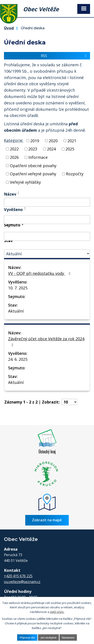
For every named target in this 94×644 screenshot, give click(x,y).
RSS (64, 56)
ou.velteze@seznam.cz (22, 582)
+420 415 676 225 (18, 576)
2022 (14, 149)
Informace (38, 157)
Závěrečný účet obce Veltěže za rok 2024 (46, 341)
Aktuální (16, 311)
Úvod (9, 28)
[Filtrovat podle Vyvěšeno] (47, 220)
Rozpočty (75, 174)
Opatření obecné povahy (33, 165)
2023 (33, 149)
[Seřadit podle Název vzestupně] (19, 192)
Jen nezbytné (49, 638)
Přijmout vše (27, 638)
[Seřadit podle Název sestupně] (19, 194)
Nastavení (68, 638)
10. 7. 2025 (18, 288)
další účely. (57, 612)
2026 (14, 157)
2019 (35, 141)
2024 (51, 149)
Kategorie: (14, 140)
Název (10, 194)
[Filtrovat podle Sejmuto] (47, 236)
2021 (72, 141)
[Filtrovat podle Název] (47, 202)
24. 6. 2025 (18, 359)
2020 (53, 141)
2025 (70, 149)
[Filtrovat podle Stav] (47, 254)
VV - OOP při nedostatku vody (40, 273)
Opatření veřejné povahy (33, 174)
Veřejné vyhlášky (25, 182)
